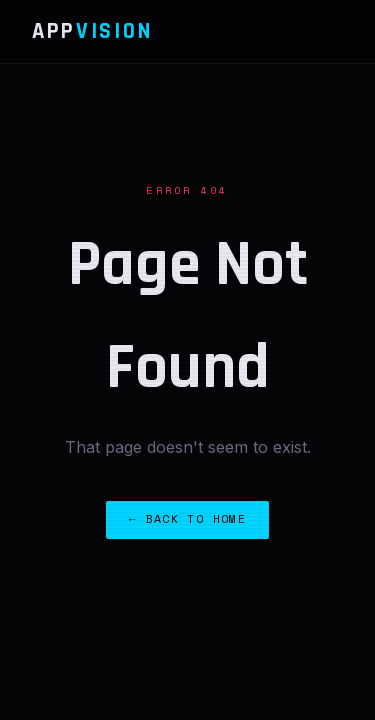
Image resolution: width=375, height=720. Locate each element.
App (92, 31)
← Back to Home (187, 518)
